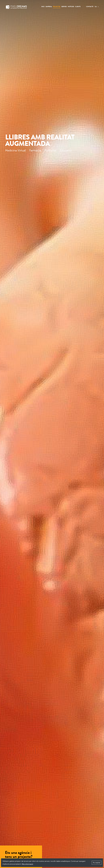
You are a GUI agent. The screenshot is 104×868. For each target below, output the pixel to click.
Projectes (57, 7)
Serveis (64, 7)
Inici (43, 7)
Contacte (90, 7)
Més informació (27, 864)
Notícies (71, 7)
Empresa (49, 7)
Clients (78, 7)
